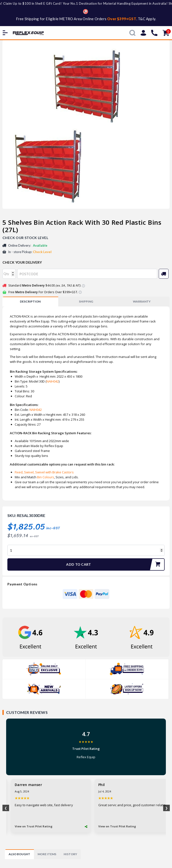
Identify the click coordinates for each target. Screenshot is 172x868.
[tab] (30, 302)
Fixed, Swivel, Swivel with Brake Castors (44, 472)
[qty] (9, 274)
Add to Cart (115, 564)
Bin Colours (45, 477)
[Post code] (87, 274)
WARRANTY (142, 301)
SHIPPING (86, 301)
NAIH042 (53, 381)
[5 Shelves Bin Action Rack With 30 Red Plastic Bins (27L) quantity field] (86, 550)
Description (30, 301)
